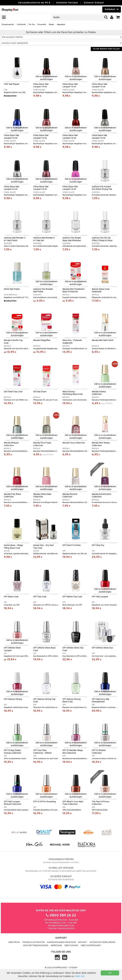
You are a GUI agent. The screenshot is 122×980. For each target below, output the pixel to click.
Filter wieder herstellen (106, 49)
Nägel (51, 25)
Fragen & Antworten (34, 942)
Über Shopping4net (91, 946)
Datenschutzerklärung (103, 942)
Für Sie (32, 25)
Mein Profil (14, 942)
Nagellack (61, 25)
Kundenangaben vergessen (61, 942)
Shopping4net (8, 25)
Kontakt (83, 942)
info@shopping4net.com (61, 926)
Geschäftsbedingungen (36, 946)
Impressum (56, 946)
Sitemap (73, 968)
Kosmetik (42, 25)
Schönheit (21, 25)
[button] (118, 17)
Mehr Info (80, 976)
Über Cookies (71, 946)
